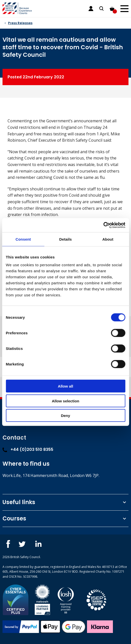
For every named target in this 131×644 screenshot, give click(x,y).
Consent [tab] (23, 239)
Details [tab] (66, 239)
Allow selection (65, 401)
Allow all (65, 386)
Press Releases (20, 23)
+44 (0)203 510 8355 (28, 449)
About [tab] (108, 239)
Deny (65, 416)
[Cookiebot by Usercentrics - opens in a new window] (103, 225)
